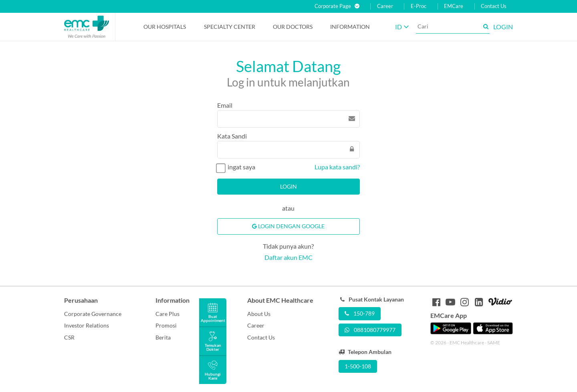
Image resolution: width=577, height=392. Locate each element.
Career (385, 6)
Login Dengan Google (288, 226)
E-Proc (419, 6)
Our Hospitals (165, 27)
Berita (163, 337)
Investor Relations (87, 325)
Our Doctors (293, 27)
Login (288, 186)
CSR (69, 337)
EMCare (454, 6)
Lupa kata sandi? (337, 167)
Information (350, 27)
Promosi (166, 325)
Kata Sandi (232, 136)
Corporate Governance (93, 314)
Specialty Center (230, 27)
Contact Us (494, 6)
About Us (259, 314)
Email (225, 105)
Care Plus (167, 314)
